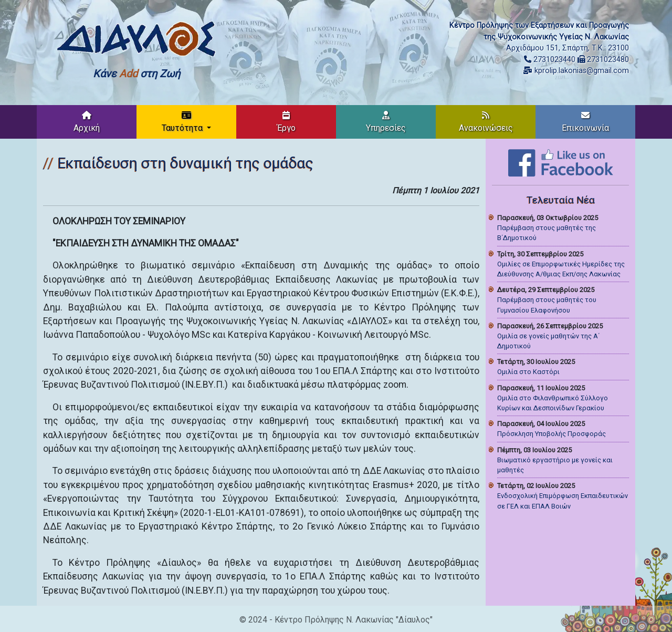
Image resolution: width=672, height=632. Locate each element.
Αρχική (87, 122)
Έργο (286, 122)
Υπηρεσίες (386, 122)
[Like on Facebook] (561, 162)
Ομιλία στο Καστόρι (528, 372)
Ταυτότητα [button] (183, 122)
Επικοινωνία (585, 122)
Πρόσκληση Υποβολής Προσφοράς (552, 434)
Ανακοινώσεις (486, 122)
